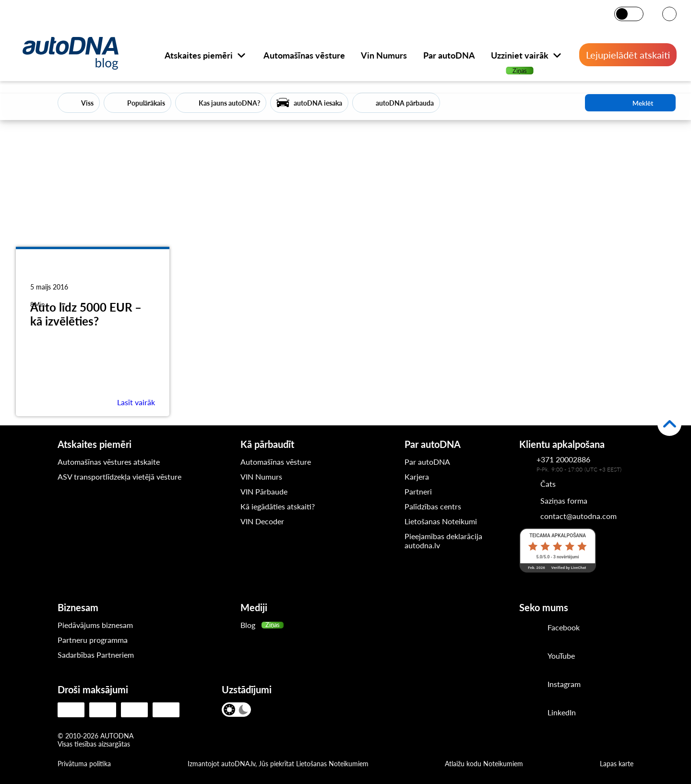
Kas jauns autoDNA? (229, 103)
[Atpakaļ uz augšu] (669, 424)
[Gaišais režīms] (623, 14)
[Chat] (537, 483)
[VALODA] (669, 15)
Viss (87, 103)
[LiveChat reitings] (558, 550)
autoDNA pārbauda (405, 103)
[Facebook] (530, 628)
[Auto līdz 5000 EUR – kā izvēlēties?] (93, 276)
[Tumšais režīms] (636, 14)
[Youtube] (530, 657)
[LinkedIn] (530, 713)
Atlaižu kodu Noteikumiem (484, 764)
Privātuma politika (84, 764)
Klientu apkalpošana (562, 444)
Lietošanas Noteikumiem (332, 764)
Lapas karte (617, 764)
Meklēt (631, 103)
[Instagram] (530, 685)
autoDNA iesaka (318, 103)
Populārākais (146, 103)
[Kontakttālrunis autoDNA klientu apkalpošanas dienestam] (528, 464)
